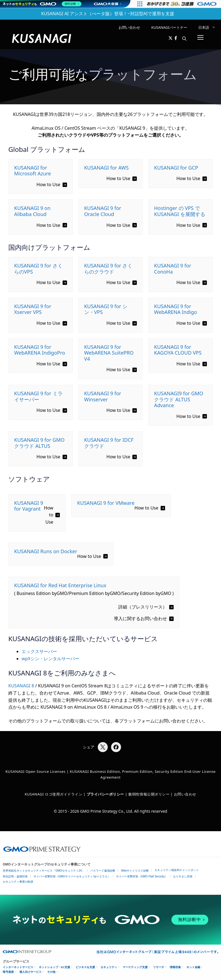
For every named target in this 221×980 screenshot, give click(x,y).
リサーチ (159, 967)
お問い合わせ (129, 27)
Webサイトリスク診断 (135, 871)
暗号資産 (8, 972)
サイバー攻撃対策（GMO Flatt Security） (142, 876)
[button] (184, 38)
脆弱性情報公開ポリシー (149, 794)
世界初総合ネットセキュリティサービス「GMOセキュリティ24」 (44, 871)
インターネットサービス (18, 967)
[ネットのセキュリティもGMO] (43, 4)
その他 (51, 972)
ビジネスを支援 (85, 967)
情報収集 (175, 967)
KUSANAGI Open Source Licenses (36, 771)
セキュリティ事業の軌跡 (18, 882)
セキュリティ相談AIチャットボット (177, 870)
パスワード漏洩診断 (103, 871)
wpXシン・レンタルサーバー (50, 659)
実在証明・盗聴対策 (15, 876)
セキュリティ (109, 967)
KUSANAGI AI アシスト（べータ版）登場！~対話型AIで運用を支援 (108, 14)
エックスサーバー (39, 651)
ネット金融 (193, 967)
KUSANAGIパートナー (169, 27)
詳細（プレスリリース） (143, 607)
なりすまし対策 (183, 876)
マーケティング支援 (135, 967)
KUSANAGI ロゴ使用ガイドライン (53, 794)
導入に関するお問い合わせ (140, 618)
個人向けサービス (30, 972)
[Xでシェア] (103, 747)
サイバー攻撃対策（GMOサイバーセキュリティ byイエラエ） (72, 876)
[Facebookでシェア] (116, 747)
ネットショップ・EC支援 (54, 967)
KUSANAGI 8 (21, 686)
